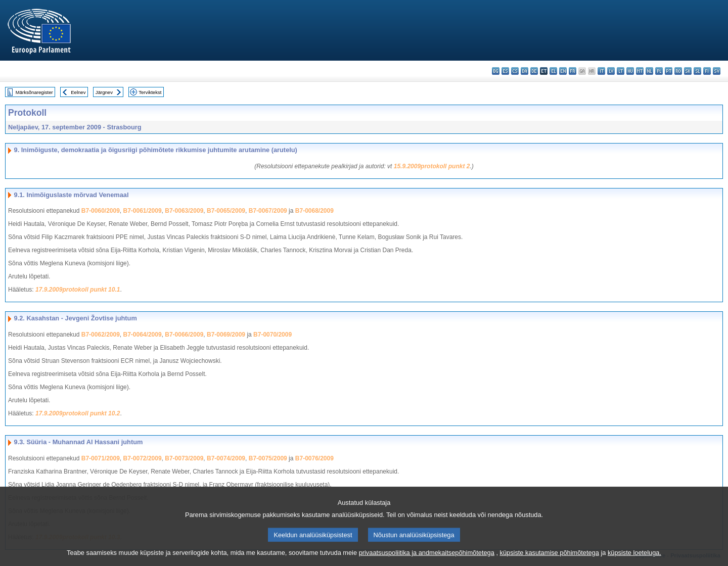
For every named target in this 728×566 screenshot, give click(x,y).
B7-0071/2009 (101, 458)
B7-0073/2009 (184, 458)
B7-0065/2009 (226, 211)
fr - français (573, 71)
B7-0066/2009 (184, 335)
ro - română (678, 71)
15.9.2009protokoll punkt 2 (432, 166)
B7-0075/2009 (268, 458)
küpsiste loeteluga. (634, 559)
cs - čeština (515, 71)
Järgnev (104, 92)
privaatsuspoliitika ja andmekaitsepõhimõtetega (427, 559)
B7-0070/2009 (272, 335)
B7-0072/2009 (143, 458)
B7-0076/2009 (314, 458)
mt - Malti (640, 71)
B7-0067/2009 (268, 211)
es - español (505, 71)
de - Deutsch (534, 71)
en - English (563, 71)
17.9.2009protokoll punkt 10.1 (78, 290)
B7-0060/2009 (101, 211)
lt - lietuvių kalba (621, 71)
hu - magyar (630, 71)
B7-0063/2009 (184, 211)
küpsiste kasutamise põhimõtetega (550, 559)
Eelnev (78, 92)
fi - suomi (707, 71)
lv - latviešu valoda (611, 71)
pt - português (669, 71)
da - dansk (525, 71)
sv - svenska (717, 71)
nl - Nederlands (649, 71)
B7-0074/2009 (226, 458)
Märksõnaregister (34, 92)
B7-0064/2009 (143, 335)
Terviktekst (150, 92)
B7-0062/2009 (101, 335)
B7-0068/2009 (314, 211)
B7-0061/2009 (143, 211)
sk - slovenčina (688, 71)
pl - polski (659, 71)
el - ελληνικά (553, 71)
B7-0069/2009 (226, 335)
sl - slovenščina (697, 71)
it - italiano (601, 71)
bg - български (496, 71)
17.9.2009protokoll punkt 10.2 (78, 413)
